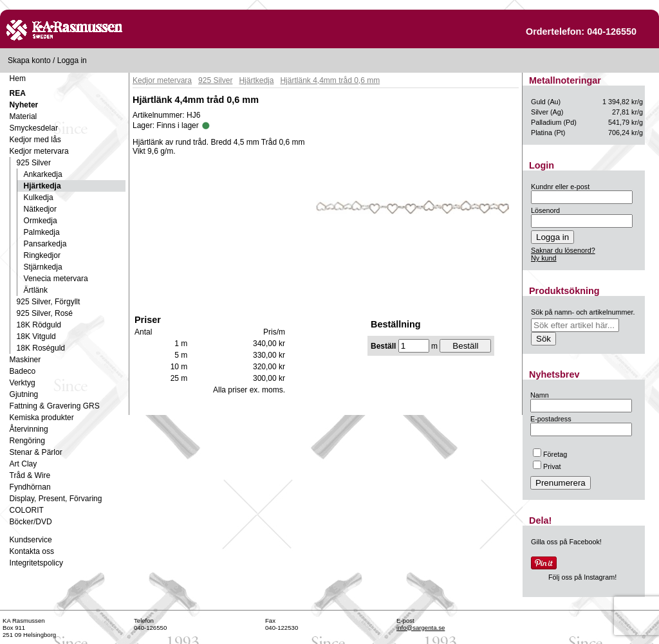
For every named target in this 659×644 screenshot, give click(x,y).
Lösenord (545, 210)
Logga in (72, 60)
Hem (18, 78)
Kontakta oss (32, 551)
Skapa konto (29, 60)
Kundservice (31, 540)
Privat (547, 466)
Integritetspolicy (36, 563)
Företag (550, 454)
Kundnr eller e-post (560, 187)
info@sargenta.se (421, 628)
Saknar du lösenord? (563, 250)
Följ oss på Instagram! (582, 577)
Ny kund (544, 258)
